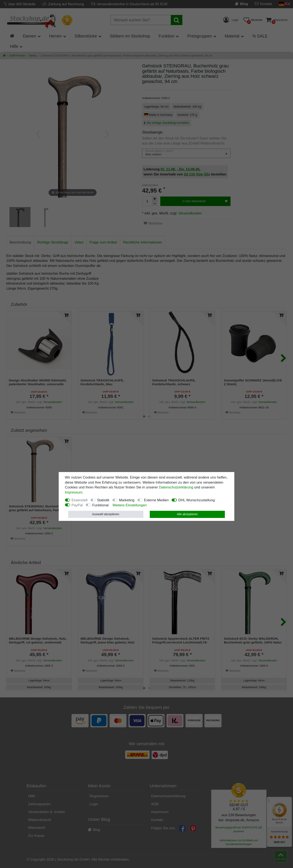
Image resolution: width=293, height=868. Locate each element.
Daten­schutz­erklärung (176, 487)
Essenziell (80, 500)
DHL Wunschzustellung (197, 500)
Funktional (100, 505)
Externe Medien (156, 500)
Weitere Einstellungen (130, 505)
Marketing (127, 500)
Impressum (74, 492)
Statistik (103, 500)
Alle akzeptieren (187, 514)
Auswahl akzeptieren (106, 514)
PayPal (77, 505)
